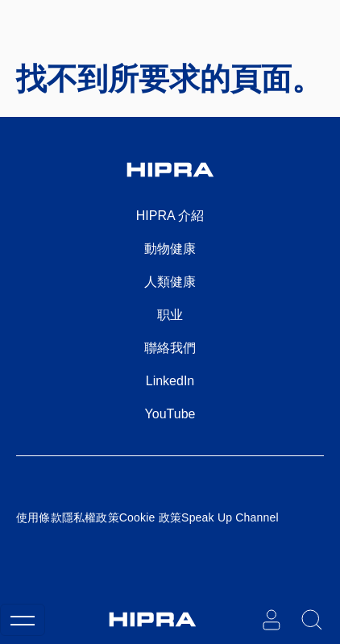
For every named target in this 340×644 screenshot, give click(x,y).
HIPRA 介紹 (170, 216)
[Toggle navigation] (23, 620)
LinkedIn (170, 381)
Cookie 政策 (150, 517)
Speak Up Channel (230, 517)
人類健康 (170, 282)
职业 (170, 315)
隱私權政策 (91, 517)
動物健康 (170, 249)
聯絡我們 (170, 348)
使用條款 (39, 517)
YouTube (170, 414)
